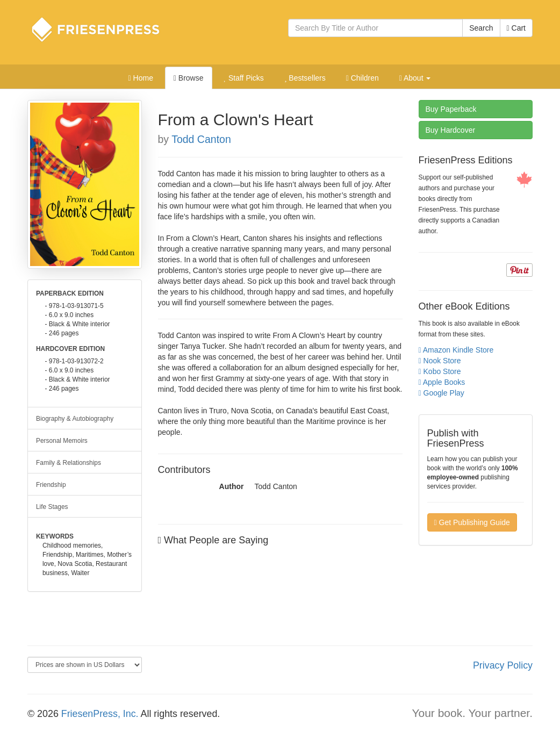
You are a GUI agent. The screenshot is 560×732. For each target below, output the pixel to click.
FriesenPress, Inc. (100, 714)
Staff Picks (243, 78)
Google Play (441, 393)
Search (481, 28)
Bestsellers (305, 78)
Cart (516, 28)
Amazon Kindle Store (456, 350)
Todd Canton (201, 139)
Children (362, 78)
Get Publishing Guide (472, 522)
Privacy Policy (503, 665)
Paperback (451, 109)
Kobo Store (440, 371)
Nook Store (440, 361)
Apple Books (442, 382)
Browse (189, 78)
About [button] (415, 78)
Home (141, 78)
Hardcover (451, 130)
